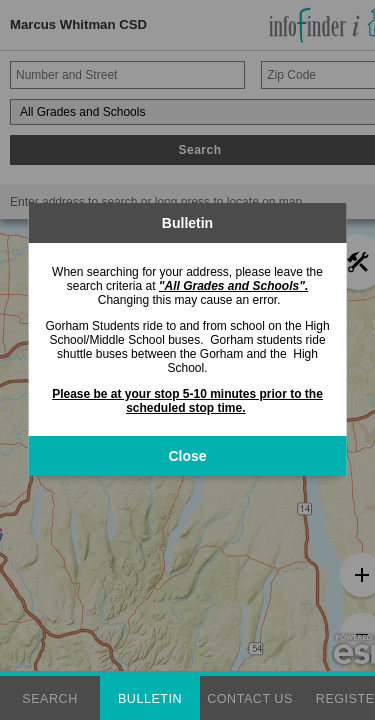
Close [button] (187, 456)
